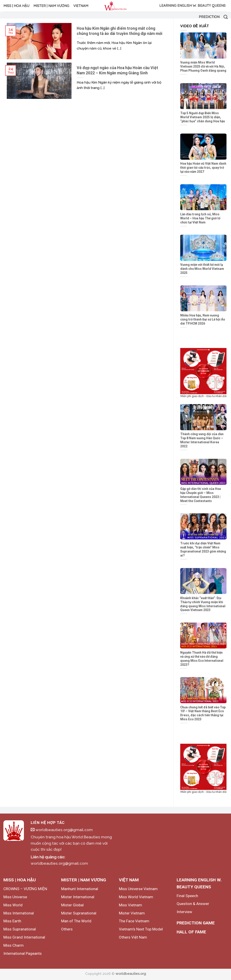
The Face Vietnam (134, 921)
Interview (184, 912)
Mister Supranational (79, 913)
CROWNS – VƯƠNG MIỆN (25, 889)
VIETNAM (81, 6)
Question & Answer (193, 904)
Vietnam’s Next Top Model (141, 929)
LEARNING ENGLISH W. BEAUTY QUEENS (192, 6)
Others (67, 929)
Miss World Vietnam (136, 897)
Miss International (19, 913)
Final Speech (187, 896)
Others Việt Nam (133, 937)
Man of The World (76, 921)
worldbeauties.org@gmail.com (62, 830)
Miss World (13, 905)
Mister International (78, 897)
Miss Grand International (24, 937)
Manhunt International (80, 889)
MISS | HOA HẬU (16, 6)
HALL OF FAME (191, 932)
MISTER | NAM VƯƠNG (51, 6)
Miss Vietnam (131, 905)
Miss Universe (15, 897)
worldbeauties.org (131, 974)
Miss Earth (12, 921)
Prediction (209, 17)
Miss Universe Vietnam (138, 889)
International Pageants (23, 953)
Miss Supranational (20, 929)
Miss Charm (14, 945)
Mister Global (72, 905)
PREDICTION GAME (196, 923)
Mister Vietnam (132, 913)
